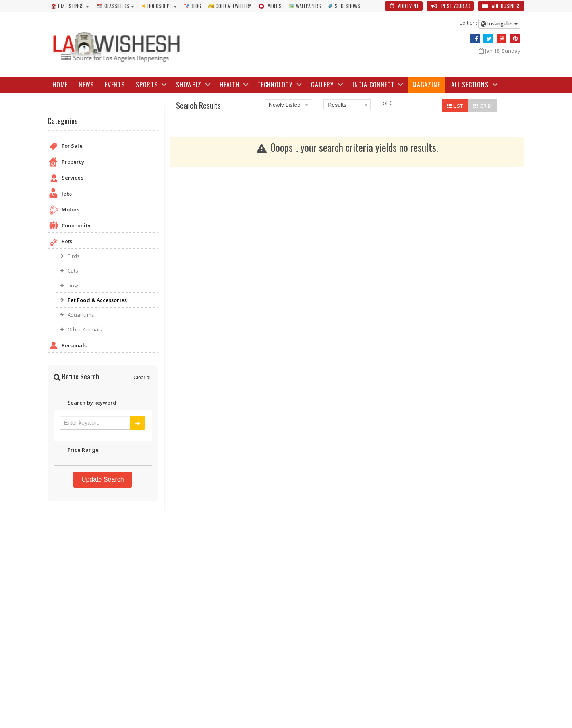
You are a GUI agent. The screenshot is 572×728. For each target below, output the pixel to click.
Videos (270, 6)
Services (103, 179)
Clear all (143, 378)
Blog (192, 6)
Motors (103, 210)
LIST (455, 106)
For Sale (103, 147)
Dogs (74, 285)
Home (60, 85)
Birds (74, 256)
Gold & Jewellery (230, 6)
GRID (482, 106)
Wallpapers (305, 6)
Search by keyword (103, 404)
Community (103, 226)
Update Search (103, 479)
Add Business (501, 6)
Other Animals (85, 329)
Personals (103, 346)
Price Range (103, 451)
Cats (73, 271)
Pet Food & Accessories (97, 300)
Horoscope (157, 6)
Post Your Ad (450, 6)
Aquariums (81, 315)
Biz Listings (68, 6)
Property (103, 163)
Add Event (404, 6)
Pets (103, 242)
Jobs (103, 195)
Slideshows (344, 6)
